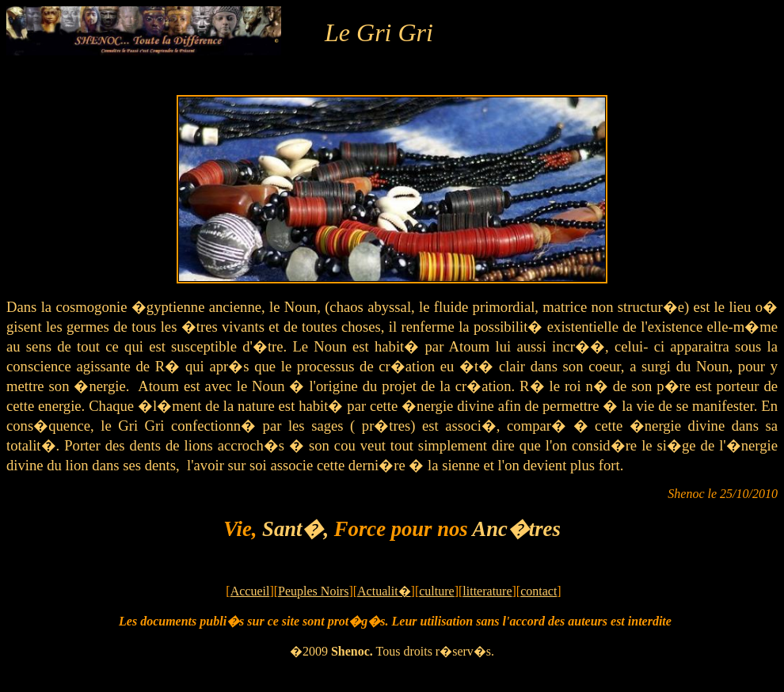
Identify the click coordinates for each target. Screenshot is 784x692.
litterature (487, 591)
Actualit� (384, 591)
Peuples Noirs (313, 591)
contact (539, 591)
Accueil (250, 591)
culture (436, 591)
